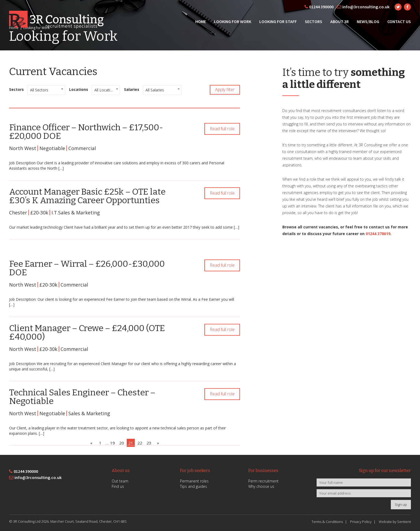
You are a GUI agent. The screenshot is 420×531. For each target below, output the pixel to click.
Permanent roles (194, 481)
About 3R (340, 21)
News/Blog (368, 21)
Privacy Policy (361, 522)
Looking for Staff (278, 21)
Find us (118, 486)
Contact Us (399, 21)
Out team (120, 481)
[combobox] (46, 90)
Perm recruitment (263, 481)
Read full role (222, 131)
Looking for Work (233, 21)
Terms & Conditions (327, 522)
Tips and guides (194, 486)
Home (201, 21)
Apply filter (225, 90)
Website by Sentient (395, 522)
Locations (79, 89)
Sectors (314, 21)
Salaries (132, 89)
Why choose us (261, 486)
